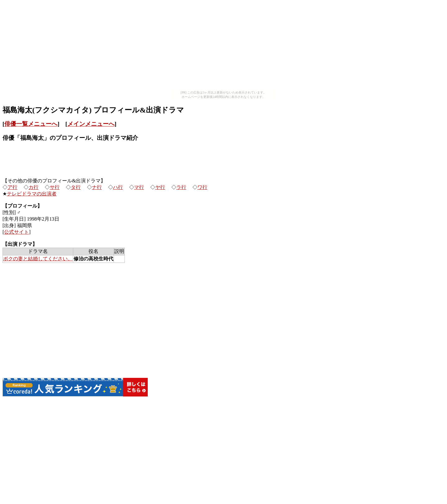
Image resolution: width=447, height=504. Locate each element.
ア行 (12, 187)
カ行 (34, 187)
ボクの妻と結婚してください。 (38, 259)
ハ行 (118, 187)
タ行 (76, 187)
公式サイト (16, 232)
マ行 (139, 187)
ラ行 (181, 187)
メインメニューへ (91, 124)
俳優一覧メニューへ (31, 124)
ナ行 (97, 187)
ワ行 (202, 187)
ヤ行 (160, 187)
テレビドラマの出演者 (32, 194)
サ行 (55, 187)
